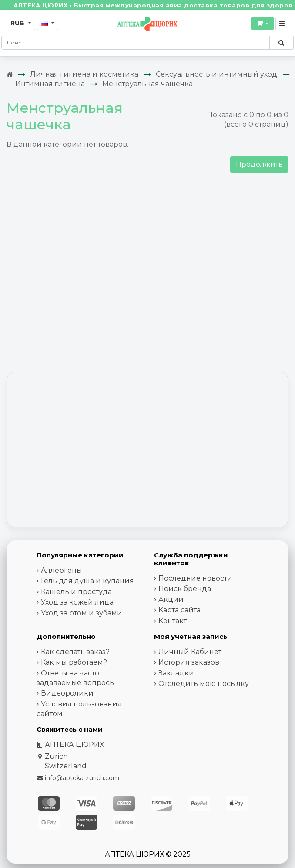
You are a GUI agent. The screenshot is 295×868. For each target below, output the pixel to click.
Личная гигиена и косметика (84, 74)
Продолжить (259, 164)
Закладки (176, 673)
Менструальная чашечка (147, 84)
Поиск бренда (185, 589)
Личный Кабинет (190, 652)
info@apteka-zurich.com (82, 778)
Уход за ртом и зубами (82, 613)
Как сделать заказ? (75, 652)
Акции (171, 599)
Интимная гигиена (50, 84)
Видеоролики (67, 693)
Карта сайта (179, 610)
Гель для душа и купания (87, 581)
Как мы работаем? (74, 662)
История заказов (189, 662)
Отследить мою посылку (204, 684)
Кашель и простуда (76, 592)
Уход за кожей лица (77, 602)
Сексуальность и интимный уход (216, 74)
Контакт (173, 621)
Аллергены (62, 570)
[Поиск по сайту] (281, 43)
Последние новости (195, 578)
